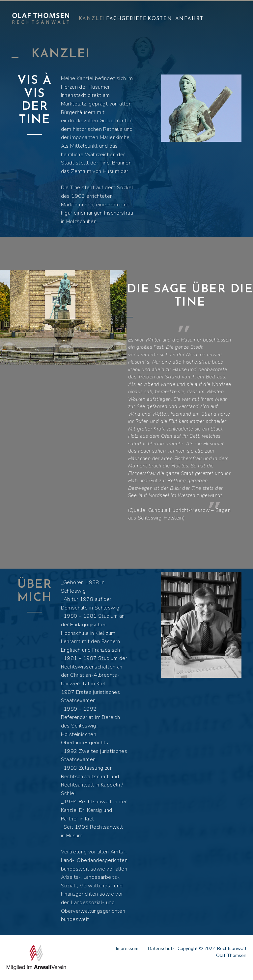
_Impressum (126, 949)
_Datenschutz (160, 949)
